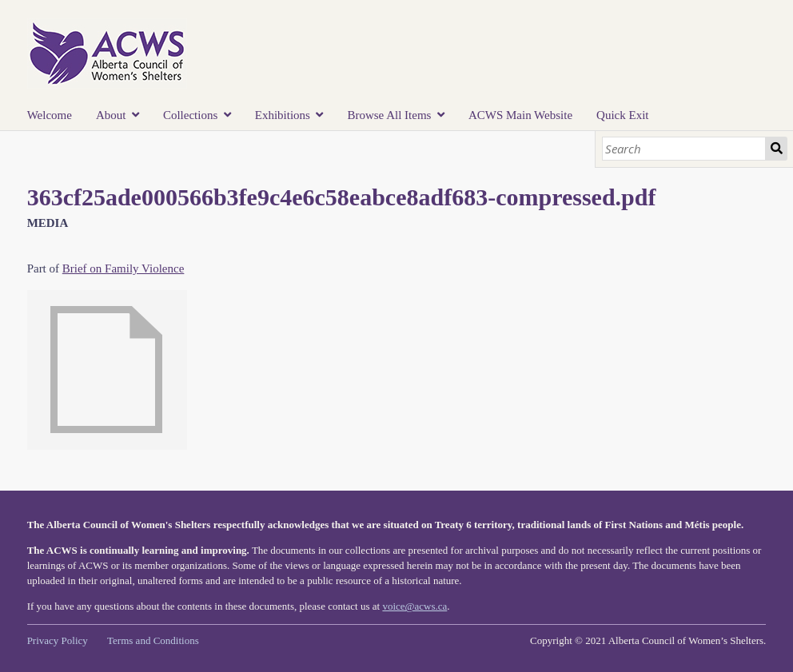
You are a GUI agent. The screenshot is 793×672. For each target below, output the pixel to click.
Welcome (50, 115)
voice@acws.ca (414, 606)
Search (776, 149)
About (111, 115)
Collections (190, 115)
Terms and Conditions (153, 640)
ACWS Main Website (520, 115)
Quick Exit (622, 115)
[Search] (684, 149)
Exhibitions (283, 115)
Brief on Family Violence (124, 268)
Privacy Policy (58, 640)
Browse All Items (389, 115)
